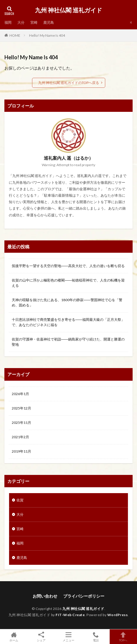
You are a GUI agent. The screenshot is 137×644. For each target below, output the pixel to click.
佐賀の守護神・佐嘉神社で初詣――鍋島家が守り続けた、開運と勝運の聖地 (68, 342)
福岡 (8, 22)
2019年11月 (21, 451)
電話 (96, 637)
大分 (21, 22)
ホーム (14, 637)
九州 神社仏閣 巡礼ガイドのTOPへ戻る (69, 83)
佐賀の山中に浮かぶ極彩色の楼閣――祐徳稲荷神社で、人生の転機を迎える (68, 283)
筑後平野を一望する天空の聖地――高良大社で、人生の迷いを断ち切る (68, 266)
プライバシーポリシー (84, 596)
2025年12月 (21, 408)
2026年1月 (20, 394)
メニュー (68, 637)
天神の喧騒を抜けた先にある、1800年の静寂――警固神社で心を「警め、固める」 (67, 302)
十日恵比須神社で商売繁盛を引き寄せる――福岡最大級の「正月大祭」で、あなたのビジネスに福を (68, 322)
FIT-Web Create (70, 615)
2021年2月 (20, 437)
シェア (41, 637)
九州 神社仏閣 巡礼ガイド (68, 10)
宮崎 (34, 22)
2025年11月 (21, 423)
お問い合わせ (45, 596)
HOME (15, 35)
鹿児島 (49, 22)
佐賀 (20, 500)
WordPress (118, 615)
